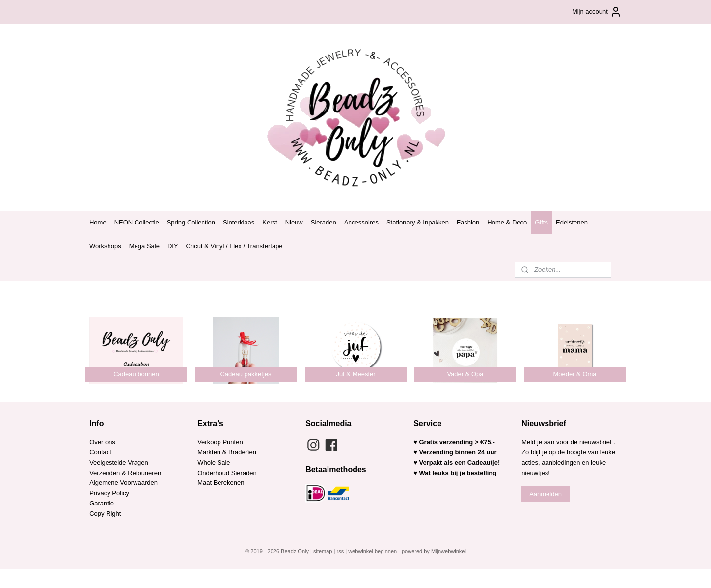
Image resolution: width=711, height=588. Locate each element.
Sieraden (324, 222)
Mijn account (597, 12)
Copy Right (105, 514)
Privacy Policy (109, 493)
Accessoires (361, 222)
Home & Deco (507, 222)
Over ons (102, 442)
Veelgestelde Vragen (119, 462)
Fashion (468, 222)
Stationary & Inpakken (418, 222)
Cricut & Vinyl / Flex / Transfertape (234, 246)
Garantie (102, 503)
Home (98, 222)
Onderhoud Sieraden (227, 473)
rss (340, 551)
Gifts (541, 222)
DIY (173, 246)
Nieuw (294, 222)
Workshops (105, 246)
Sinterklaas (239, 222)
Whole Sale (214, 462)
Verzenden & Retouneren (125, 473)
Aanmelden (546, 494)
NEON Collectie (137, 222)
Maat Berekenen (221, 483)
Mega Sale (144, 246)
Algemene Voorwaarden (123, 483)
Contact (100, 452)
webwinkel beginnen (372, 551)
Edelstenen (572, 222)
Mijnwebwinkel (449, 551)
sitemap (323, 551)
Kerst (270, 222)
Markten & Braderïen (227, 452)
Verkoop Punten (220, 442)
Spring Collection (191, 222)
